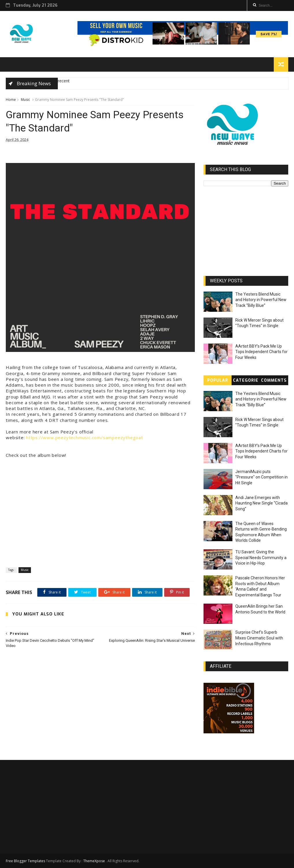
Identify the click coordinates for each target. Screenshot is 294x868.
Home (11, 100)
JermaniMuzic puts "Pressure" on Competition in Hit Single (261, 477)
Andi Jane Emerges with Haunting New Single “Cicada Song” (261, 503)
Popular (218, 380)
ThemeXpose (94, 861)
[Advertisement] (100, 704)
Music (25, 100)
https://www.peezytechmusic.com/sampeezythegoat (85, 437)
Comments (274, 380)
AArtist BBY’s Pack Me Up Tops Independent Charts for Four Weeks (261, 352)
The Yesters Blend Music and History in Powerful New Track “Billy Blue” (261, 300)
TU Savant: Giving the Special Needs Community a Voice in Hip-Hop (261, 558)
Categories (246, 381)
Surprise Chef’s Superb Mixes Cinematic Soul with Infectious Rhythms (259, 638)
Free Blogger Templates (25, 861)
